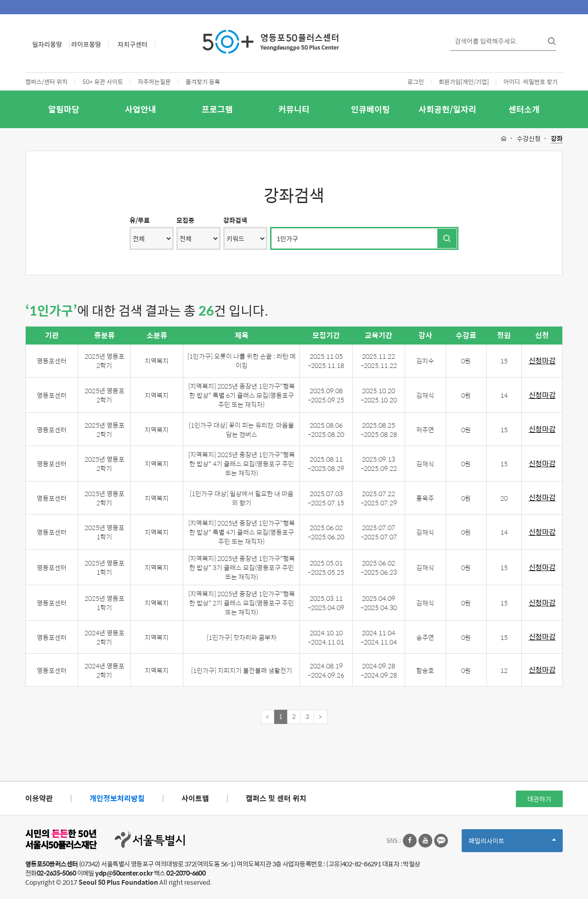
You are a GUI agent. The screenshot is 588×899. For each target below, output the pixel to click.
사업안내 (141, 109)
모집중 (185, 220)
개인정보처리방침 (117, 798)
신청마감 (542, 361)
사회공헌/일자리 (447, 109)
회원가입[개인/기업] (464, 82)
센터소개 (524, 109)
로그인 (416, 82)
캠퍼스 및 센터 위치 (276, 798)
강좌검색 (235, 220)
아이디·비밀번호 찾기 (531, 82)
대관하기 (539, 799)
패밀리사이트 (512, 844)
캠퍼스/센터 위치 (46, 82)
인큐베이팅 (370, 109)
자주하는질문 (154, 82)
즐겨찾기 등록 (203, 82)
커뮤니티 (294, 109)
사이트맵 (195, 798)
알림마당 (64, 109)
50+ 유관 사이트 (103, 82)
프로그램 (217, 109)
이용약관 (39, 798)
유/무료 (140, 220)
